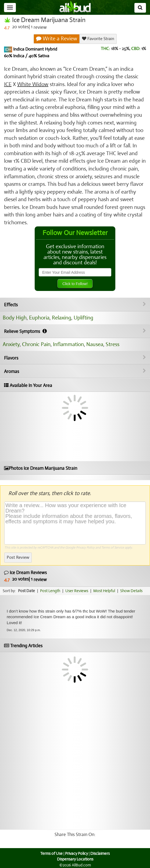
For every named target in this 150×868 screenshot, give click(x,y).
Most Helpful (104, 591)
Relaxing (62, 318)
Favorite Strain (98, 39)
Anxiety (11, 344)
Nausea (95, 344)
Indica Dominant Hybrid (35, 49)
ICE (8, 84)
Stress (112, 344)
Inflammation (68, 344)
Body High (15, 318)
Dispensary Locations (75, 859)
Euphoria (39, 318)
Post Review (18, 557)
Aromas (75, 371)
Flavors (75, 358)
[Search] (140, 8)
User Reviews (77, 591)
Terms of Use (51, 853)
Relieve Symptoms (75, 331)
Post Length (50, 591)
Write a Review (57, 39)
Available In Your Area (28, 385)
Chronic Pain (36, 344)
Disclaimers (100, 853)
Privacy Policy (85, 547)
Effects (75, 305)
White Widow (33, 84)
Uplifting (83, 318)
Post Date (26, 591)
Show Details (131, 591)
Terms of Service (113, 547)
